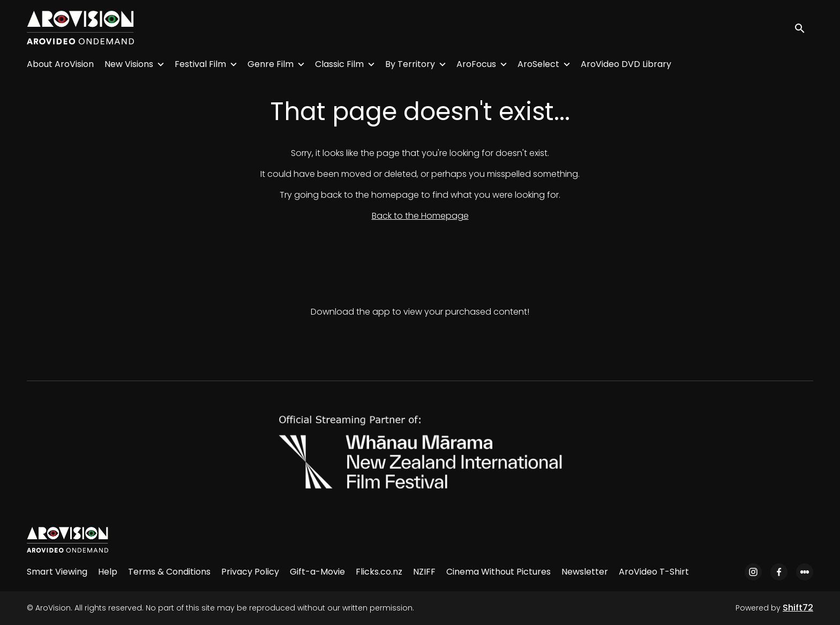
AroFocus (476, 64)
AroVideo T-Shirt (654, 572)
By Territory (410, 64)
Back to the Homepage (420, 216)
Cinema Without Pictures (498, 572)
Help (108, 572)
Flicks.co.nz (379, 572)
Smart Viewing (57, 572)
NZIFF (424, 572)
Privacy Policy (250, 572)
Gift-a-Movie (317, 572)
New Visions (129, 64)
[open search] (804, 28)
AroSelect (538, 64)
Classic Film (339, 64)
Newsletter (585, 572)
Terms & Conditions (169, 572)
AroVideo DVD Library (626, 64)
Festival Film (200, 64)
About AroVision (60, 64)
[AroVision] (67, 540)
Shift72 (798, 608)
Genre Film (271, 64)
